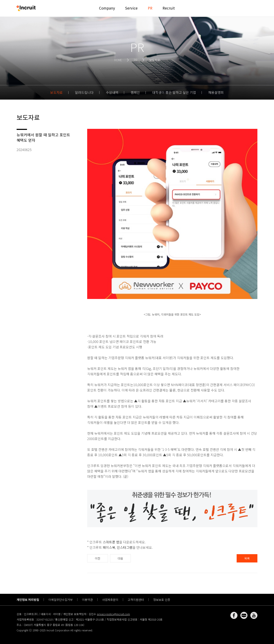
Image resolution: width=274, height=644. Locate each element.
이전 (98, 558)
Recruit (169, 8)
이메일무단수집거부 (61, 600)
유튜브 (254, 615)
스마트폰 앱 (111, 542)
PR (150, 8)
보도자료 (56, 92)
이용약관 (87, 600)
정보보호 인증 (162, 600)
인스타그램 (125, 547)
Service (131, 8)
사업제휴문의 (110, 600)
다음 (120, 558)
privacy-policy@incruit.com (113, 614)
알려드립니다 (84, 92)
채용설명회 (216, 92)
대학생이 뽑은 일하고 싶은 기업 (174, 92)
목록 (247, 558)
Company (107, 8)
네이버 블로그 (244, 615)
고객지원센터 (136, 600)
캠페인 (135, 92)
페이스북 (109, 547)
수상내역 (112, 92)
